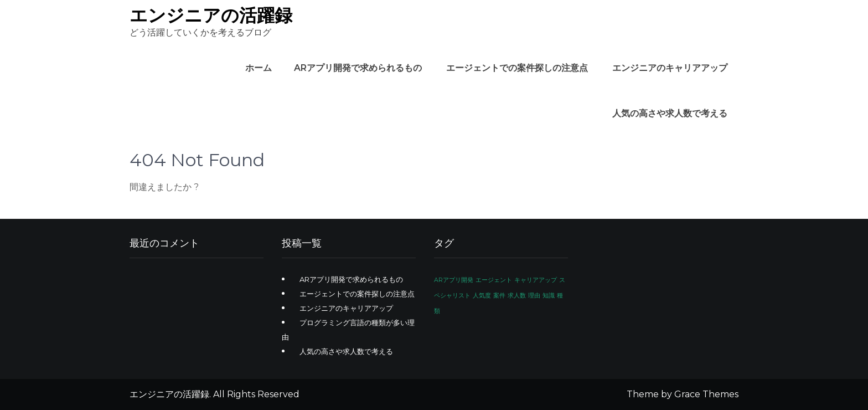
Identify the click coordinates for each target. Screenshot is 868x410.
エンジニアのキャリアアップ (670, 68)
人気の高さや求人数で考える (670, 113)
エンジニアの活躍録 (211, 15)
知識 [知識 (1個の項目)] (549, 296)
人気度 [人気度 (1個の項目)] (482, 296)
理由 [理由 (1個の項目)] (534, 296)
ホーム (259, 68)
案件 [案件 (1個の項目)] (499, 296)
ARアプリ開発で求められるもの (358, 68)
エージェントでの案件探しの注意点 (517, 68)
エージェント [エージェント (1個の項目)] (494, 280)
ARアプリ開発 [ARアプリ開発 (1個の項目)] (454, 280)
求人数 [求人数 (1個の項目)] (517, 296)
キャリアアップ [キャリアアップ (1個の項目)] (536, 280)
